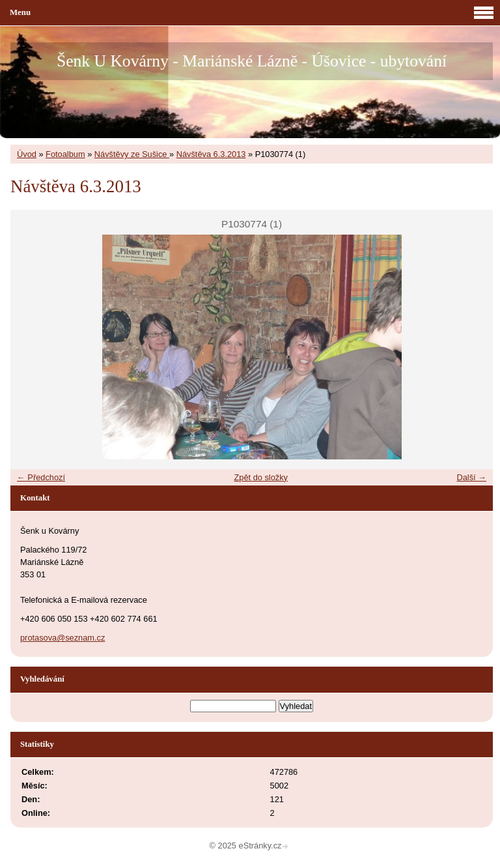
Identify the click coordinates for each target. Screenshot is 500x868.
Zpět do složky (261, 477)
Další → (471, 477)
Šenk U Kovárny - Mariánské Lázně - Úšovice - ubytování (252, 61)
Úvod (27, 154)
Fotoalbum (65, 154)
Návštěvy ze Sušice (132, 154)
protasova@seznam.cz (62, 638)
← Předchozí (41, 477)
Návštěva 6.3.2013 (211, 154)
